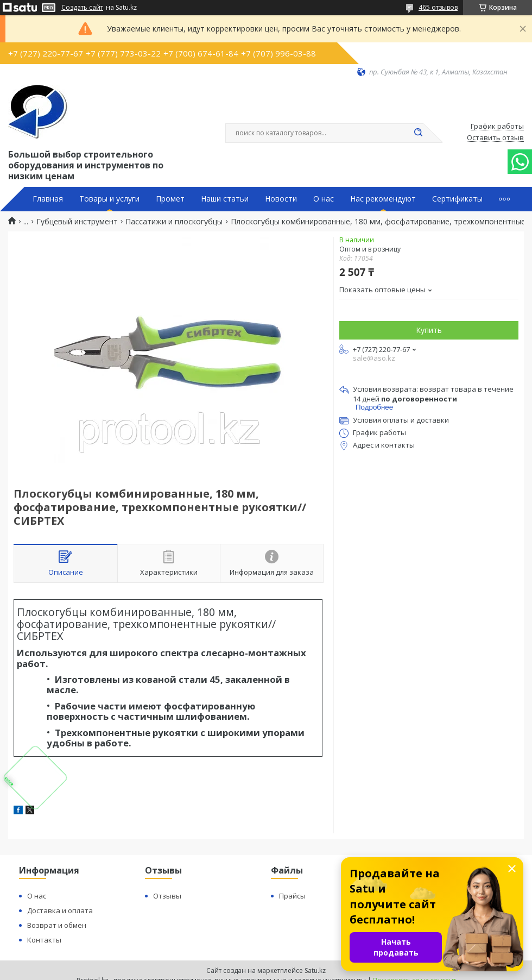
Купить (429, 330)
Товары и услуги (109, 199)
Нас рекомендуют (383, 199)
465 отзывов (438, 7)
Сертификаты (457, 199)
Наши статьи (225, 199)
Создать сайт (82, 8)
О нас (324, 199)
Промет (170, 199)
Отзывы (167, 896)
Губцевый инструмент (77, 222)
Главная (48, 199)
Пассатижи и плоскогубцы (174, 222)
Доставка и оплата (60, 910)
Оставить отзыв (495, 138)
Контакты (44, 940)
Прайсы (292, 896)
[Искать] (418, 133)
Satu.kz (315, 970)
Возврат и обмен (57, 925)
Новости (281, 199)
